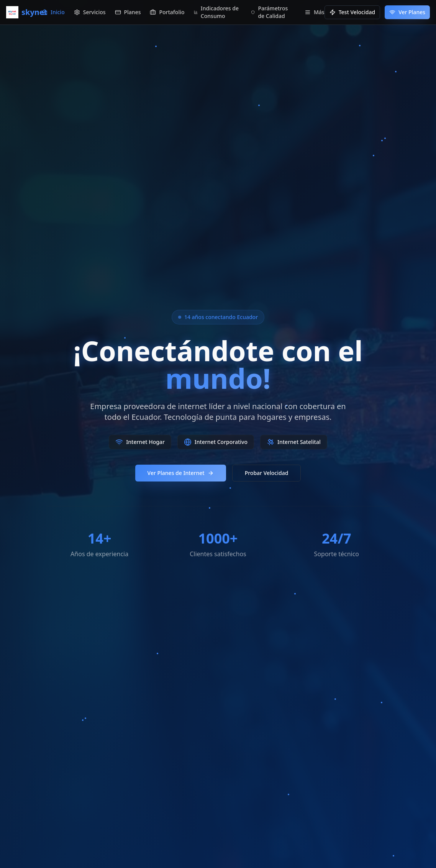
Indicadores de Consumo (216, 12)
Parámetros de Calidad (269, 12)
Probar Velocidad (267, 473)
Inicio (53, 12)
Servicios (90, 12)
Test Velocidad (352, 12)
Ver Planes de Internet (181, 473)
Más (315, 12)
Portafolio (167, 12)
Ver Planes (407, 12)
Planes (128, 12)
